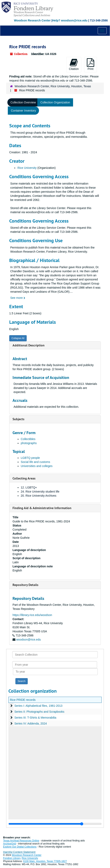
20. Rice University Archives (39, 496)
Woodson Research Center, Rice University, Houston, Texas (53, 86)
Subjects (18, 419)
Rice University (27, 168)
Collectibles (28, 439)
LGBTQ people (30, 458)
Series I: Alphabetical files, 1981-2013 (38, 706)
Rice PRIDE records (23, 700)
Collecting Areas (24, 478)
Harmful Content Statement (19, 852)
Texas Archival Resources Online (21, 841)
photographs (29, 443)
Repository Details (25, 585)
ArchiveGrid (10, 844)
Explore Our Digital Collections (20, 847)
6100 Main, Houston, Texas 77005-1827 (45, 861)
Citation (74, 64)
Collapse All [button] (18, 338)
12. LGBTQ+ (29, 487)
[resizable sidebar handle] (55, 824)
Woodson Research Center (32, 20)
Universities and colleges (37, 466)
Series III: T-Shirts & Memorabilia (35, 718)
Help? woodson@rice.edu (70, 20)
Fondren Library (12, 858)
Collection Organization (55, 102)
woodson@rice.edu (29, 640)
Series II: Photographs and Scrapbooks (39, 712)
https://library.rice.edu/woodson (32, 615)
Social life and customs (35, 462)
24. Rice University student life (40, 492)
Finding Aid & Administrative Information (42, 508)
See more (18, 298)
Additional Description (29, 345)
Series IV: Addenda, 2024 (31, 724)
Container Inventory (23, 111)
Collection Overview (23, 102)
